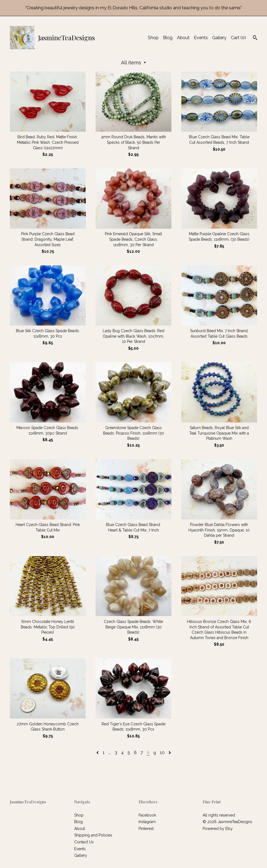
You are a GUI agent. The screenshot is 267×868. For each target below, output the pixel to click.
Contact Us (84, 842)
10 (162, 753)
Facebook (147, 815)
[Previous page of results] (98, 753)
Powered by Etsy (218, 829)
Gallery (219, 38)
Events (201, 38)
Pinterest (146, 829)
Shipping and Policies (93, 835)
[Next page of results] (170, 753)
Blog (168, 38)
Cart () (238, 38)
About (183, 38)
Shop (153, 38)
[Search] (255, 38)
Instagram (147, 822)
